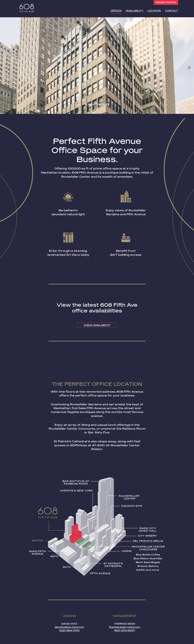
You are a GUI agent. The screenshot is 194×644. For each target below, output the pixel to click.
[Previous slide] (5, 68)
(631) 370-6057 (125, 631)
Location (154, 10)
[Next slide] (189, 68)
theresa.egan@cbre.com (125, 627)
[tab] (94, 112)
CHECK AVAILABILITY (97, 325)
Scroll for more (97, 105)
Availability (135, 10)
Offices (116, 10)
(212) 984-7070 (69, 631)
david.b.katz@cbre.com (69, 627)
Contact (171, 10)
